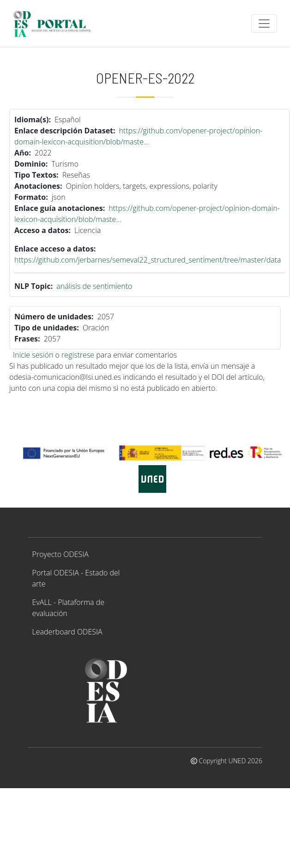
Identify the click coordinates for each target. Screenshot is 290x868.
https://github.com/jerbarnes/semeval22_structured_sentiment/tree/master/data (148, 260)
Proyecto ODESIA (60, 554)
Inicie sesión (33, 355)
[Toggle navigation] (264, 24)
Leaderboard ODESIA (67, 632)
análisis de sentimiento (94, 286)
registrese (78, 355)
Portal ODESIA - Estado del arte (76, 578)
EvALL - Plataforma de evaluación (68, 608)
